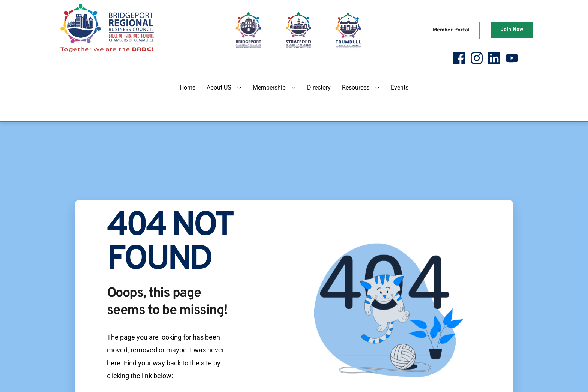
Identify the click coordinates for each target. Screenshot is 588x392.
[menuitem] (187, 88)
